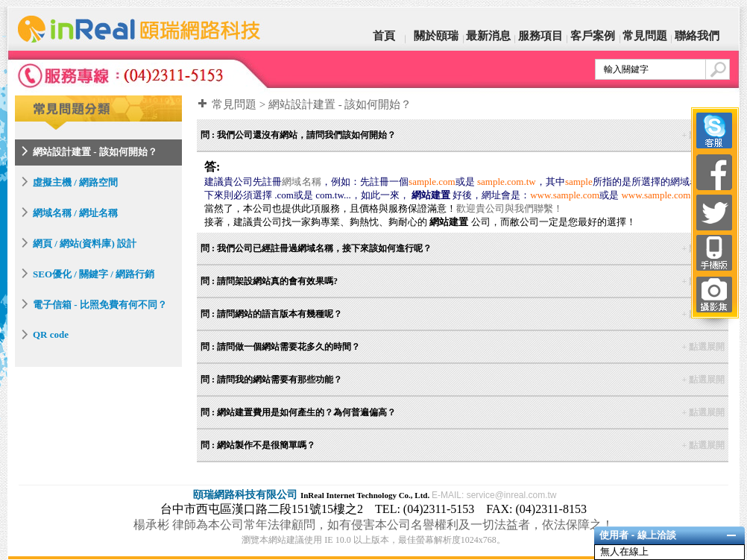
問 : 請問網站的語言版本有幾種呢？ (463, 314)
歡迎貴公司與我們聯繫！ (510, 208)
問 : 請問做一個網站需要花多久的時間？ (463, 347)
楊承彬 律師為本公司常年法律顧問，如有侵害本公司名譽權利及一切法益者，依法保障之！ (373, 525)
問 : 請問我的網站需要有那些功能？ (463, 380)
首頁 (384, 36)
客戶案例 (593, 36)
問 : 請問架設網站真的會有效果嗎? (463, 281)
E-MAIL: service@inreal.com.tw (494, 495)
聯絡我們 (697, 36)
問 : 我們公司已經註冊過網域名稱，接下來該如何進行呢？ (463, 248)
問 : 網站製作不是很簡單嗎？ (463, 445)
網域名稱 (301, 182)
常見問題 (645, 36)
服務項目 (540, 36)
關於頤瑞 (436, 36)
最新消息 (488, 36)
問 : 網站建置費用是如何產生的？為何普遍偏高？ (463, 412)
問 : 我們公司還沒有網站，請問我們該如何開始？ (463, 135)
